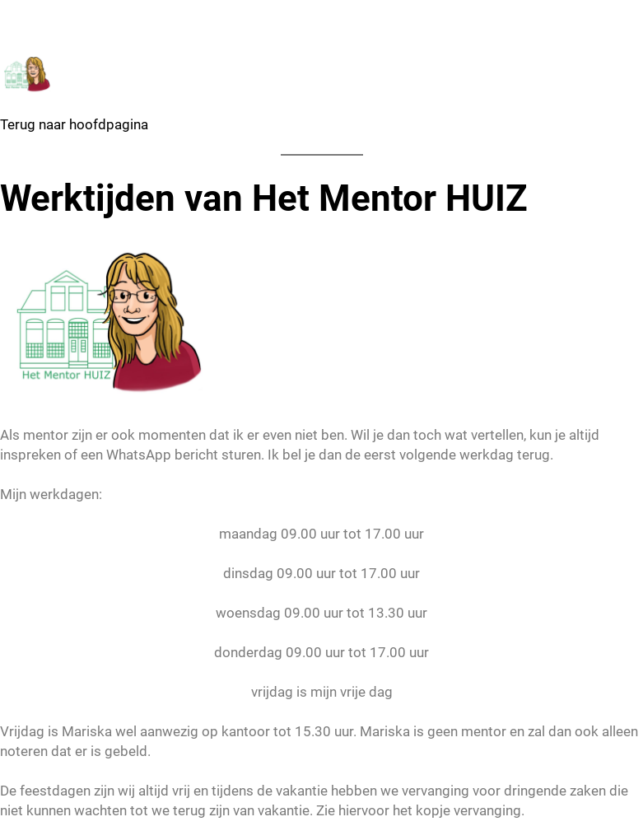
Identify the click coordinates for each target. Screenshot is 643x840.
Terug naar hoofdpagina (74, 124)
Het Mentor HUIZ (110, 17)
